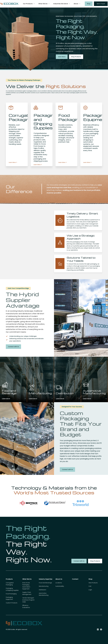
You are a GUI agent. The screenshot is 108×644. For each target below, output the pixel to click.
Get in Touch (101, 4)
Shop (89, 4)
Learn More (62, 57)
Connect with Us (13, 347)
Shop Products (76, 57)
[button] (29, 4)
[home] (9, 4)
